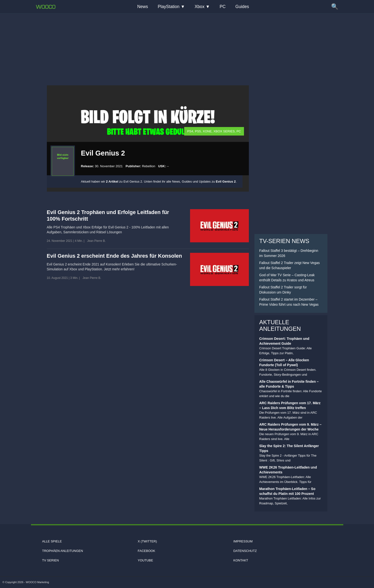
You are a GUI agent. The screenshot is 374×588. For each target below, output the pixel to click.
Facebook (147, 551)
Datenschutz (245, 551)
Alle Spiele (52, 541)
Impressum (243, 541)
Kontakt (241, 560)
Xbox (200, 7)
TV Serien (50, 560)
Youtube (146, 560)
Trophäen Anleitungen (62, 551)
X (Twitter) (147, 541)
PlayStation (169, 7)
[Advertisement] (187, 45)
